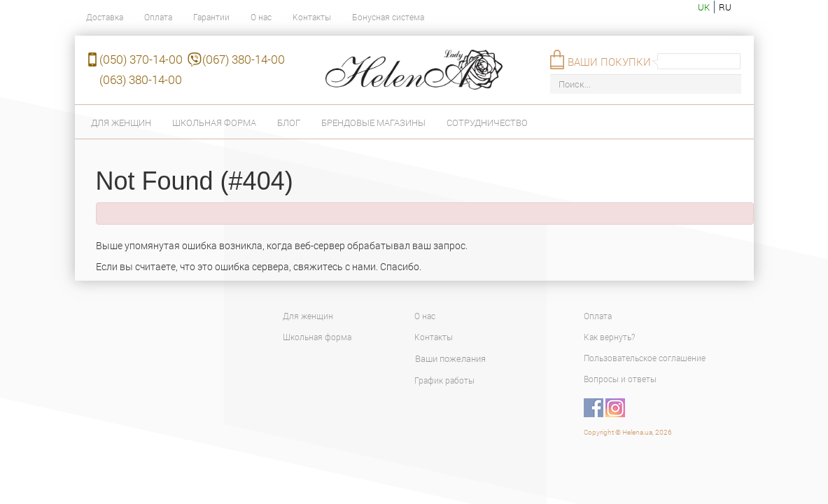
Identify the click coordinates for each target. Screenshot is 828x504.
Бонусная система (388, 17)
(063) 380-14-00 (141, 79)
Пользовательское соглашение (645, 358)
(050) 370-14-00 (141, 59)
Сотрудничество (487, 122)
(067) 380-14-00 (244, 59)
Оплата (158, 17)
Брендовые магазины (373, 122)
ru (725, 7)
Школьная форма (214, 122)
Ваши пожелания (450, 358)
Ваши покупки (609, 62)
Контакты (312, 17)
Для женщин (121, 122)
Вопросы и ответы (620, 379)
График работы (444, 380)
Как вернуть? (609, 337)
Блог (289, 122)
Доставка (105, 17)
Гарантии (211, 17)
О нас (261, 17)
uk (704, 7)
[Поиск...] (646, 84)
